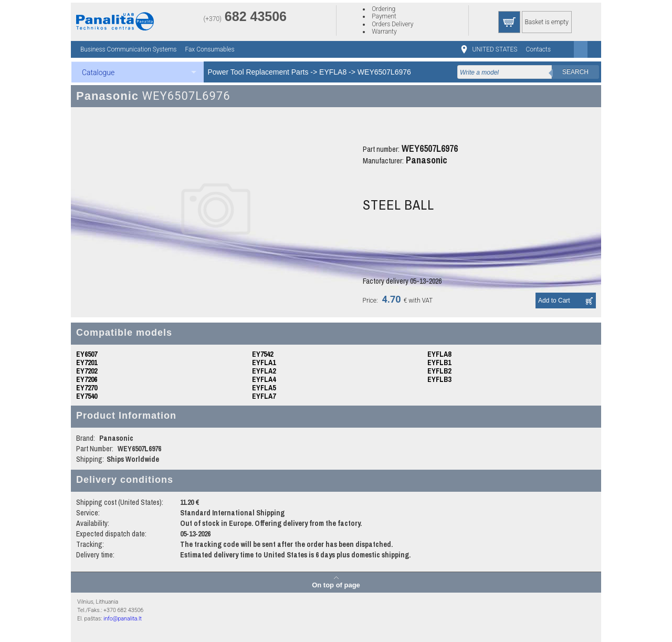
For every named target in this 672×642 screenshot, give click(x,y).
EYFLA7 (264, 396)
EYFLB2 (439, 371)
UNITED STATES (495, 49)
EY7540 (87, 396)
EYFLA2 (264, 371)
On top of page (336, 585)
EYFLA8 (333, 72)
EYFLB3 (439, 379)
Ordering (384, 9)
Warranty (384, 32)
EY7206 (87, 379)
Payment (384, 16)
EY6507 (87, 354)
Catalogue (98, 73)
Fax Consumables (209, 49)
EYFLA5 (264, 388)
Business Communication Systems (128, 49)
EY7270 (87, 388)
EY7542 (262, 354)
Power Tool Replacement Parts (258, 72)
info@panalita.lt (123, 619)
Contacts (538, 49)
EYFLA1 (264, 363)
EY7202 (87, 371)
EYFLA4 (264, 379)
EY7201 (87, 363)
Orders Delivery (392, 24)
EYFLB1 (439, 363)
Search (575, 72)
